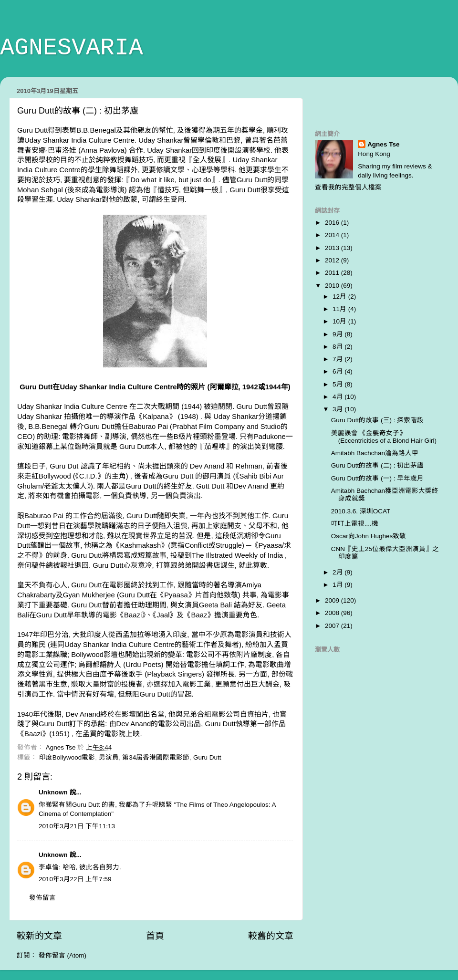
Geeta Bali (215, 605)
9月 (338, 334)
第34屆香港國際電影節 (156, 757)
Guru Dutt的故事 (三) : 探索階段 (378, 420)
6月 (338, 371)
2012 (333, 260)
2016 (333, 223)
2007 (333, 626)
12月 (340, 297)
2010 (333, 286)
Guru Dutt (207, 757)
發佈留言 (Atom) (62, 955)
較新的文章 (39, 936)
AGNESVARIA (72, 48)
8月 (338, 347)
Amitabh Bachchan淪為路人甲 (375, 453)
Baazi (133, 615)
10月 (340, 321)
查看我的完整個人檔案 (348, 187)
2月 (338, 572)
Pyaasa (271, 545)
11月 (340, 309)
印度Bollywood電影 (67, 757)
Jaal (163, 615)
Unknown (53, 792)
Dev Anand (207, 466)
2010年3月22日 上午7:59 (75, 879)
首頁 (155, 936)
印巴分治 (54, 635)
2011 (333, 273)
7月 (338, 359)
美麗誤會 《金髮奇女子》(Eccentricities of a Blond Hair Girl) (384, 437)
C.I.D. (88, 476)
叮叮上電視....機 (355, 524)
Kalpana (156, 417)
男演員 (109, 757)
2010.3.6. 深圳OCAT (361, 511)
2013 (333, 248)
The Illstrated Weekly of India (238, 555)
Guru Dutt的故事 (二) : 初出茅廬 (378, 465)
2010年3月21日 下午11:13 (77, 826)
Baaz (199, 615)
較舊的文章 (271, 936)
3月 (338, 409)
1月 (338, 585)
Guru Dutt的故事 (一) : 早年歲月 (378, 478)
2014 (333, 235)
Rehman (249, 466)
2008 (333, 613)
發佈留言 (42, 898)
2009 (333, 600)
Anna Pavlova (103, 150)
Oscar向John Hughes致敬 (369, 536)
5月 (338, 384)
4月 (338, 397)
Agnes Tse (383, 144)
